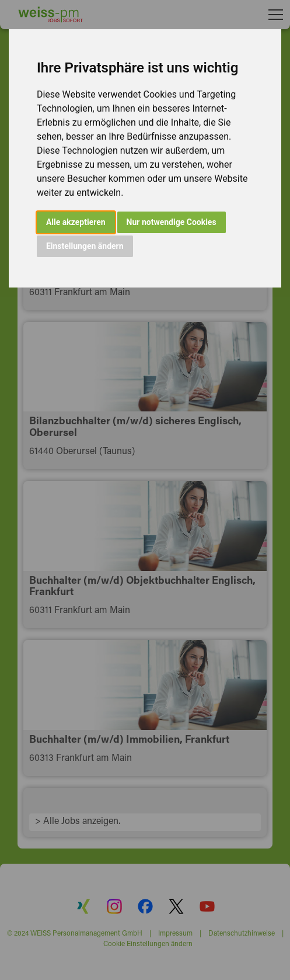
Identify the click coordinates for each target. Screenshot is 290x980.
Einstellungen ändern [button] (85, 246)
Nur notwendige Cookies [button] (172, 222)
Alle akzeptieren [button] (76, 222)
